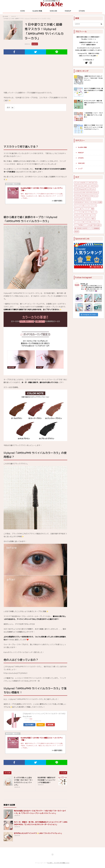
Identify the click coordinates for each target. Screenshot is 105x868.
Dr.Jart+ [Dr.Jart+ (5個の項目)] (88, 186)
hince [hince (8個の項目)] (88, 189)
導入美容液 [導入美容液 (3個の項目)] (78, 228)
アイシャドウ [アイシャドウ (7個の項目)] (79, 206)
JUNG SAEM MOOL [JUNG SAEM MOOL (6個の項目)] (87, 192)
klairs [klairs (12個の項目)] (96, 192)
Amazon (41, 725)
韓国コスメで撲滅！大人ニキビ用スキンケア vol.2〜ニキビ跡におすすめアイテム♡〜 (94, 127)
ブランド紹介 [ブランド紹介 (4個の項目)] (91, 219)
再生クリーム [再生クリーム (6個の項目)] (84, 225)
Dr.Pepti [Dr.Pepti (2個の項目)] (95, 186)
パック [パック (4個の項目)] (93, 215)
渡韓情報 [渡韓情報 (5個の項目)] (96, 228)
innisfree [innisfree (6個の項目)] (77, 192)
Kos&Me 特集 (37, 11)
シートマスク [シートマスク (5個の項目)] (79, 212)
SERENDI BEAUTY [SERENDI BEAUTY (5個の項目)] (80, 202)
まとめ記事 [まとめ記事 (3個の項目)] (98, 202)
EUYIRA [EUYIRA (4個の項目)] (77, 189)
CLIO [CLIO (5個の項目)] (95, 183)
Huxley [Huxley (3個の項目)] (93, 189)
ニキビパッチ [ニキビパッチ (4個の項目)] (79, 215)
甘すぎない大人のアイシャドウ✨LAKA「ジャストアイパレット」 (38, 833)
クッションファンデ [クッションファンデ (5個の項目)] (90, 206)
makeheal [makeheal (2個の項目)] (77, 199)
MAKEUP (68, 11)
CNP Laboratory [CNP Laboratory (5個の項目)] (79, 186)
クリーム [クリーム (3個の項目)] (77, 209)
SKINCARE (53, 11)
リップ (80, 169)
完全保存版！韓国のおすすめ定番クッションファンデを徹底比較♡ (46, 780)
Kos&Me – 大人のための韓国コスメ (58, 863)
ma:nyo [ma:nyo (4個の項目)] (95, 196)
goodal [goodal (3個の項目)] (83, 189)
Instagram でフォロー (89, 315)
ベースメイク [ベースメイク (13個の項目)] (79, 222)
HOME (23, 11)
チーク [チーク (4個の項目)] (94, 212)
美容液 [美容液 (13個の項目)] (77, 232)
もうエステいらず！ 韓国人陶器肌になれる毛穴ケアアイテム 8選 (94, 103)
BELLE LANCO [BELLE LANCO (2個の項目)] (88, 183)
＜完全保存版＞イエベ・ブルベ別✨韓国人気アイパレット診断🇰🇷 (94, 115)
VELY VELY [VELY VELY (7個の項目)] (90, 202)
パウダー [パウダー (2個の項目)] (87, 215)
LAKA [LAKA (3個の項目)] (83, 196)
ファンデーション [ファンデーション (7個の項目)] (80, 219)
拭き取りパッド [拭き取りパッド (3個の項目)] (88, 228)
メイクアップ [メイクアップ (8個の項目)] (95, 222)
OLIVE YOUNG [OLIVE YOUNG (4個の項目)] (86, 199)
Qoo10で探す (29, 725)
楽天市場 (50, 725)
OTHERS (82, 11)
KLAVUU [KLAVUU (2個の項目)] (77, 196)
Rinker (31, 719)
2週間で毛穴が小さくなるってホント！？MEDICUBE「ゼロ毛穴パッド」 (93, 78)
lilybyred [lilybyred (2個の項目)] (89, 196)
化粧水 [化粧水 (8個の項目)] (99, 225)
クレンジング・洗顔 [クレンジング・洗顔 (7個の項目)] (88, 209)
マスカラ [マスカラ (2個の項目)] (87, 222)
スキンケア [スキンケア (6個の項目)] (88, 212)
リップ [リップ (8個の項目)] (77, 225)
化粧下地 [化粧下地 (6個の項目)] (92, 225)
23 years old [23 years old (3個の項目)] (78, 183)
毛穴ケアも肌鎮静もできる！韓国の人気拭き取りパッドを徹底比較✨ (94, 90)
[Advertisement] (35, 75)
